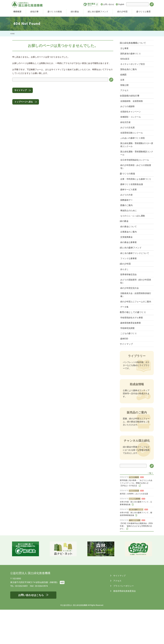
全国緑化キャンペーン (131, 119)
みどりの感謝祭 (128, 113)
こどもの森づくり (129, 366)
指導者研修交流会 (129, 299)
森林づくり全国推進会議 (132, 200)
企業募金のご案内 (129, 253)
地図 (62, 617)
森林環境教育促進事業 (131, 355)
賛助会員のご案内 (129, 72)
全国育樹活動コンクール (132, 142)
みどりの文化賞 (128, 136)
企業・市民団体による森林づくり (135, 193)
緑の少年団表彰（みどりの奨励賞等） (135, 178)
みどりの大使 (127, 212)
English (121, 4)
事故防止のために (129, 229)
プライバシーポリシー (123, 620)
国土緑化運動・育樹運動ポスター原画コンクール (135, 155)
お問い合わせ (109, 4)
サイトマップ (20, 90)
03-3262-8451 (22, 620)
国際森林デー (127, 218)
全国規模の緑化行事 (131, 101)
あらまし (125, 294)
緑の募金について (129, 247)
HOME (12, 34)
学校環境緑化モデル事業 (132, 349)
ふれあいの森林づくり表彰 (133, 148)
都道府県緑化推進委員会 (124, 625)
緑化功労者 (126, 130)
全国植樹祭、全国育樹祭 (132, 107)
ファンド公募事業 (129, 282)
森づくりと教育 (143, 12)
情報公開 (125, 89)
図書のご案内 (127, 223)
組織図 (124, 78)
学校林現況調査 (128, 361)
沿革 (123, 84)
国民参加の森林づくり (131, 55)
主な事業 (125, 49)
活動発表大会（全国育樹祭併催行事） (135, 321)
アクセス (125, 95)
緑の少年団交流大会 (130, 314)
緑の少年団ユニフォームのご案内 (135, 330)
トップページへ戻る (24, 102)
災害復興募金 (127, 258)
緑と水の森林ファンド (98, 12)
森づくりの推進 (55, 12)
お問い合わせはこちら (31, 629)
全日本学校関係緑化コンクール (135, 171)
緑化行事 (34, 12)
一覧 (149, 507)
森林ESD (125, 372)
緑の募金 (75, 12)
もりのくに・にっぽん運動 (133, 235)
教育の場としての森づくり (134, 343)
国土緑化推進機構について (134, 43)
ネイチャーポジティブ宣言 (133, 66)
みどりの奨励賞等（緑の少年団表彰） (135, 307)
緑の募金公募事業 (129, 264)
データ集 (125, 337)
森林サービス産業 (129, 206)
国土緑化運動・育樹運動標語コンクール (135, 164)
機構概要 (17, 12)
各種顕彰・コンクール (131, 124)
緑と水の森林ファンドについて (135, 276)
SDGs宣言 (126, 61)
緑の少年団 (122, 12)
